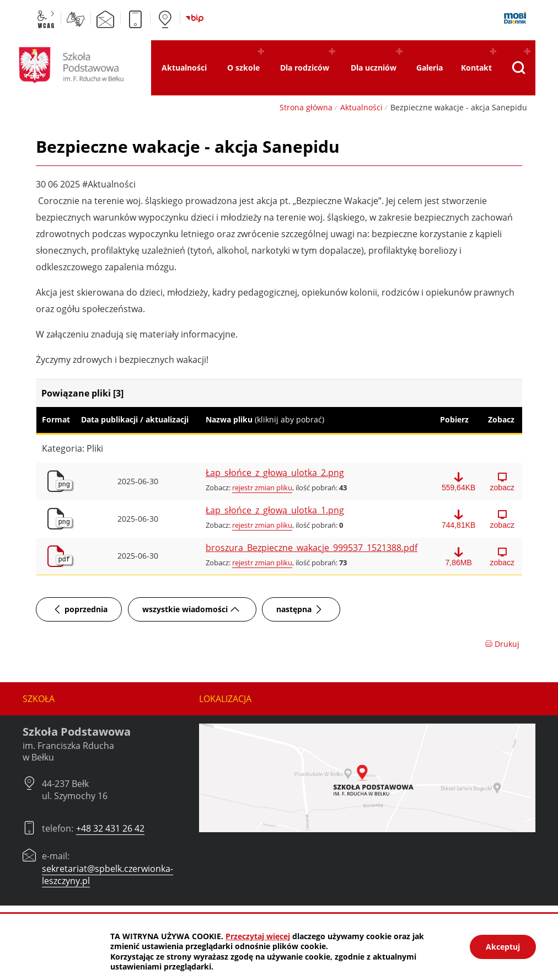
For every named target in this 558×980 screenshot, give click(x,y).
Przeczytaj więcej (258, 936)
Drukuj (502, 644)
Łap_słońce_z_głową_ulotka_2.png (275, 473)
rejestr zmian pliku (262, 488)
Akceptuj (503, 947)
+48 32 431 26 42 (110, 828)
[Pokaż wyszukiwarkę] (518, 68)
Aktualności (361, 107)
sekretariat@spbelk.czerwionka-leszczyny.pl (108, 875)
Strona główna (306, 107)
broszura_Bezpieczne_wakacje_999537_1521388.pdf (312, 548)
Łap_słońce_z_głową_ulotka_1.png (275, 511)
